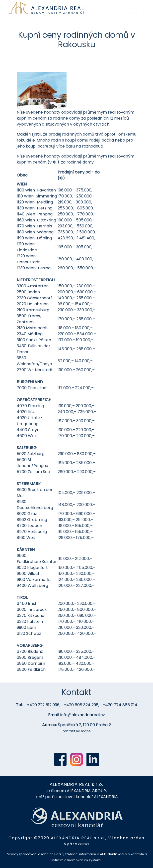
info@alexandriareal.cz (83, 715)
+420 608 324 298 (81, 705)
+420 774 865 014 (120, 705)
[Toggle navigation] (137, 9)
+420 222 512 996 (43, 705)
